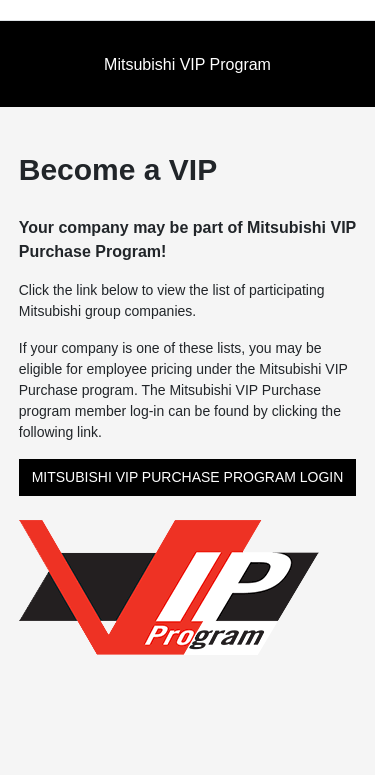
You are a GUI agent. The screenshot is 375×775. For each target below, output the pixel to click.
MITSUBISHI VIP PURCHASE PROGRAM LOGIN (188, 477)
